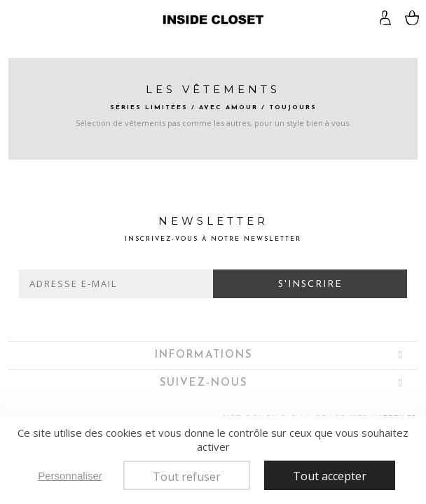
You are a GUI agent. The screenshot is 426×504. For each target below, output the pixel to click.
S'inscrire (310, 285)
